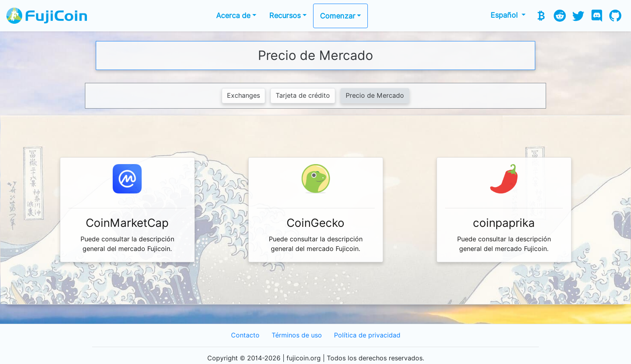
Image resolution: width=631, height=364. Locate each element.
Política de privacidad (367, 335)
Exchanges (243, 96)
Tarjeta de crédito (303, 96)
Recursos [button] (285, 15)
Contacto (245, 335)
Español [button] (505, 15)
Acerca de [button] (233, 15)
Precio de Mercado (375, 96)
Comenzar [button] (338, 16)
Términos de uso (297, 335)
